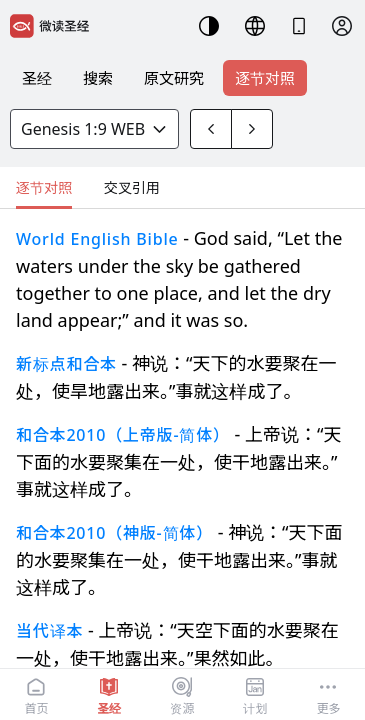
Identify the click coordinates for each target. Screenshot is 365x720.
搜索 (98, 78)
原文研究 (174, 78)
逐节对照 (265, 78)
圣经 (37, 78)
